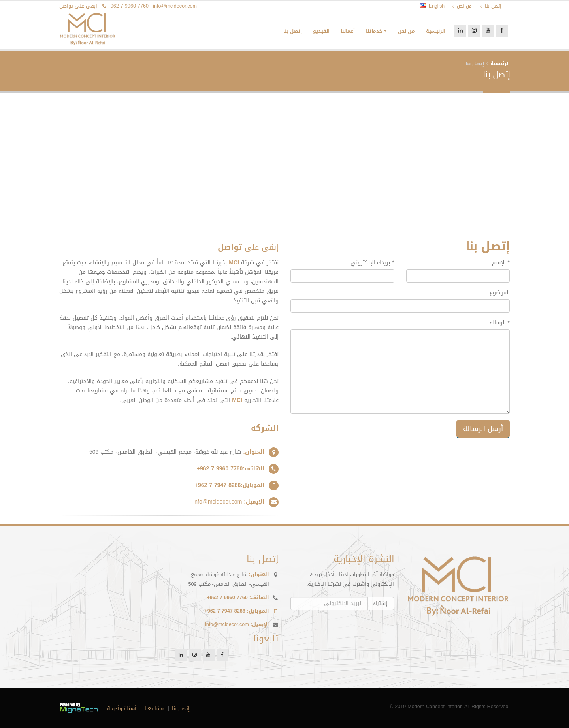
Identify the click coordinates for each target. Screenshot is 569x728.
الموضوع (500, 293)
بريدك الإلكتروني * (372, 263)
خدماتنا (374, 32)
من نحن (406, 32)
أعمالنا (348, 32)
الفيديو (321, 32)
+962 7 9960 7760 (128, 6)
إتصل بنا (293, 32)
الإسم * (501, 263)
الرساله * (500, 323)
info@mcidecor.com (175, 6)
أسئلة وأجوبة (122, 709)
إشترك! (381, 604)
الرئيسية (436, 32)
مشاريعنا (154, 709)
